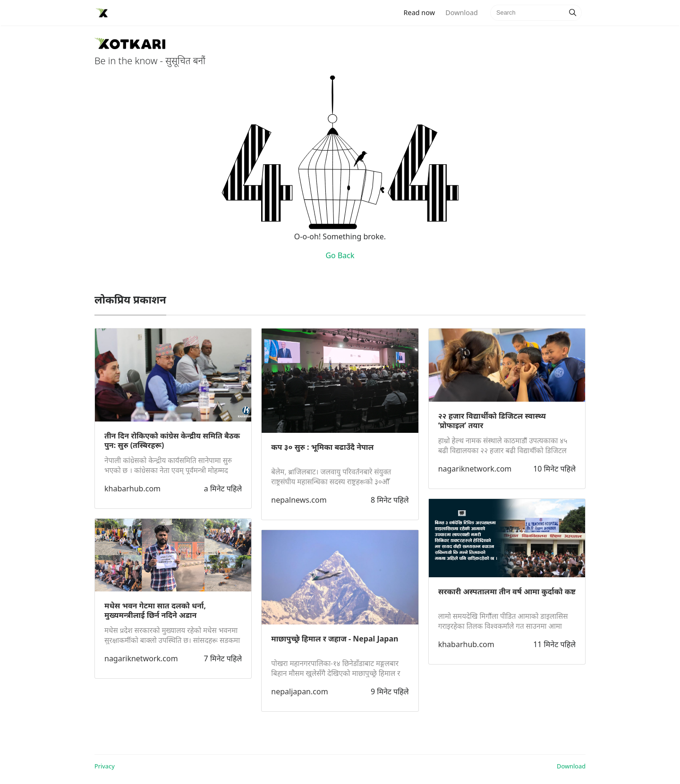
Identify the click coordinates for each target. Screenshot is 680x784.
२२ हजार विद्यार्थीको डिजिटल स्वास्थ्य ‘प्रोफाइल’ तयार (492, 421)
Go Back (340, 255)
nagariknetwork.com (141, 658)
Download (461, 13)
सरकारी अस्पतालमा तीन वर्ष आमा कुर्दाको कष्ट (507, 591)
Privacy (105, 766)
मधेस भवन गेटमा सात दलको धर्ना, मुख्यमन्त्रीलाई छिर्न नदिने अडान (155, 610)
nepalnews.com (299, 500)
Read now (422, 12)
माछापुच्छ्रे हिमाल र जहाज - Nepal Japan (335, 639)
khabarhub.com (132, 489)
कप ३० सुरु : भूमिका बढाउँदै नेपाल (322, 447)
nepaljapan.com (299, 691)
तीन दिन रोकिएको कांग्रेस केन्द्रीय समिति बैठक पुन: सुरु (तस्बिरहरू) (172, 440)
